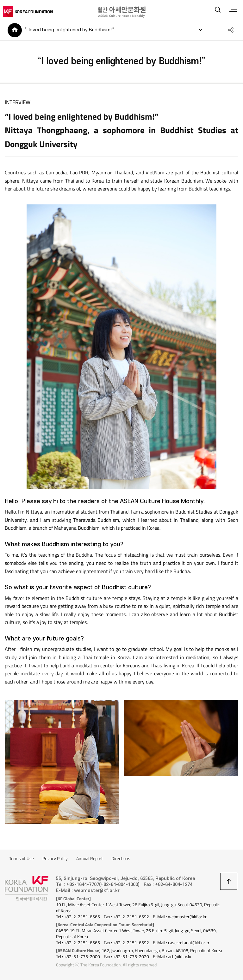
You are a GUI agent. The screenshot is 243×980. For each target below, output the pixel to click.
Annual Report (90, 858)
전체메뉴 (233, 9)
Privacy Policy (55, 858)
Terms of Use (22, 858)
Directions (121, 858)
